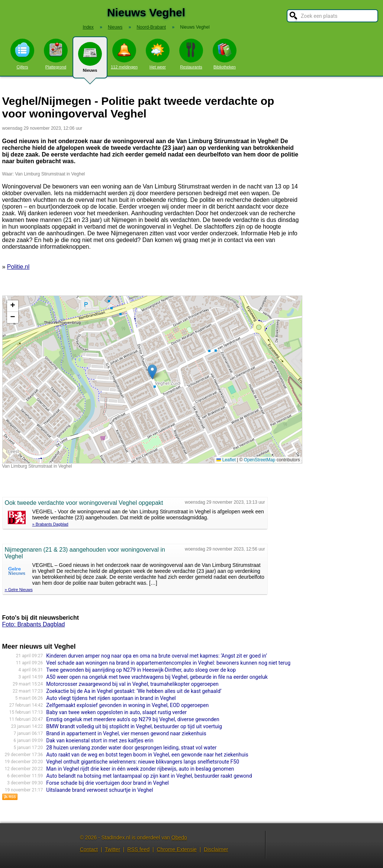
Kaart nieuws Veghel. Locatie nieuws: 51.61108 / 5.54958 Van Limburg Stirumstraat (151, 380)
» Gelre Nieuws (19, 590)
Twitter (112, 849)
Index (88, 27)
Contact (89, 849)
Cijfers (22, 54)
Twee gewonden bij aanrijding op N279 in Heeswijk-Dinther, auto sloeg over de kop (141, 670)
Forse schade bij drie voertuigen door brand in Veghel (107, 783)
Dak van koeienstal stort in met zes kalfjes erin (100, 740)
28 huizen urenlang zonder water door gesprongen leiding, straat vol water (131, 748)
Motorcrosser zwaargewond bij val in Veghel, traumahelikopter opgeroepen (132, 684)
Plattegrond (56, 54)
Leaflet (226, 460)
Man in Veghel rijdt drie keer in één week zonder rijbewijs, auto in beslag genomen (140, 769)
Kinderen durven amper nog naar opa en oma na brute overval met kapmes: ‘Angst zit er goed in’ (157, 656)
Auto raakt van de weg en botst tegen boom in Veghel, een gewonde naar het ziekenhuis (147, 755)
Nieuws (90, 60)
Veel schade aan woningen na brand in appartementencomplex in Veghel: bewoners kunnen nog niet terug (168, 663)
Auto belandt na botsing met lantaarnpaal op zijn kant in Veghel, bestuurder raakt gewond (149, 776)
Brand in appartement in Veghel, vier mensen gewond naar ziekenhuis (126, 733)
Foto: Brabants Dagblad (34, 624)
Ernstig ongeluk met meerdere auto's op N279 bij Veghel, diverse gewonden (133, 719)
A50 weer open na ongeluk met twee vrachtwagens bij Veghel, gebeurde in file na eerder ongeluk (157, 677)
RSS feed (138, 849)
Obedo (179, 838)
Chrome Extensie (176, 849)
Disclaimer (216, 849)
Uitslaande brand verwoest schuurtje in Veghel (99, 790)
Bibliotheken (225, 54)
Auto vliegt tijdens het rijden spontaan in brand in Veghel (111, 698)
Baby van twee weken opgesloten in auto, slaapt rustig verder (116, 712)
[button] (152, 372)
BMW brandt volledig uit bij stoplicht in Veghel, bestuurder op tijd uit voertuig (134, 726)
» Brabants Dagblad (50, 524)
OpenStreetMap (260, 460)
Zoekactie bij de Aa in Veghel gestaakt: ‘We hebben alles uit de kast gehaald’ (134, 691)
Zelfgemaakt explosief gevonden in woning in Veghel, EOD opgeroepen (127, 705)
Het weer (158, 54)
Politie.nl (18, 267)
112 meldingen (124, 54)
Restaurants (191, 54)
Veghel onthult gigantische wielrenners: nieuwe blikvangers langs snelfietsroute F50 (143, 762)
